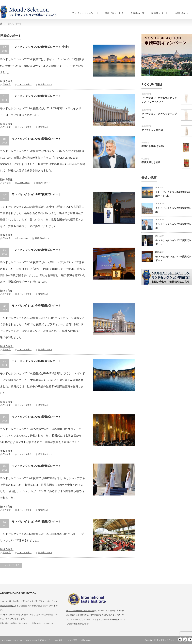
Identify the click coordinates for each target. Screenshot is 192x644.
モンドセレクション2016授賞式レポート (36, 250)
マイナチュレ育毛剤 (152, 130)
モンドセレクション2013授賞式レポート (36, 417)
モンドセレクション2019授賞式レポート (36, 96)
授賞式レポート (159, 13)
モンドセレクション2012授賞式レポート (36, 466)
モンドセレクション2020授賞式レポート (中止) (40, 47)
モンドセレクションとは (85, 13)
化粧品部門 (146, 94)
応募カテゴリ (46, 640)
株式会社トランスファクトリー (26, 601)
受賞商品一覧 (137, 13)
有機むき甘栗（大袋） (153, 146)
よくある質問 (71, 640)
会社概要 (59, 640)
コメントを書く (24, 84)
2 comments (23, 238)
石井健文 (7, 84)
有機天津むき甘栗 (151, 162)
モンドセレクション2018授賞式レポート (36, 139)
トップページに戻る (11, 565)
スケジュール (31, 640)
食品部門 (145, 142)
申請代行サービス (114, 13)
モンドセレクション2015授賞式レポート (36, 306)
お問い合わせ (182, 13)
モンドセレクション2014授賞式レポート (36, 361)
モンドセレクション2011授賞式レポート (36, 521)
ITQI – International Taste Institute (80, 611)
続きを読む (7, 81)
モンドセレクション (166, 640)
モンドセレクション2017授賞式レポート (36, 194)
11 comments (23, 183)
